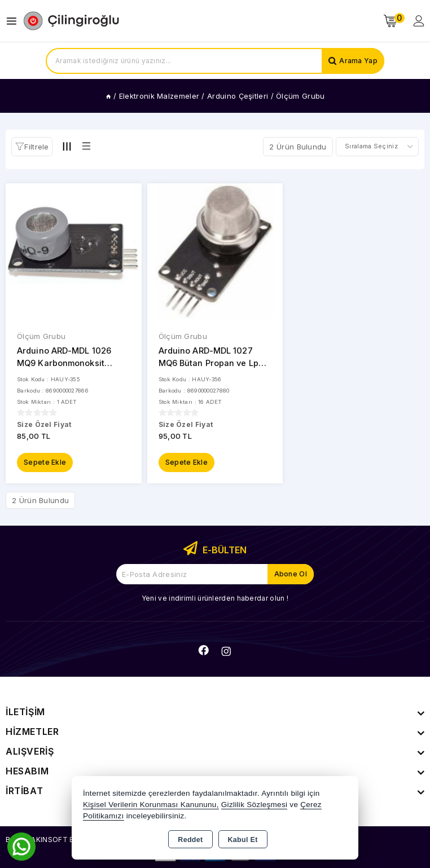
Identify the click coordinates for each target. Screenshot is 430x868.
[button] (32, 147)
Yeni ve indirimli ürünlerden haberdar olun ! (215, 598)
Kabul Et (243, 840)
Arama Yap (358, 61)
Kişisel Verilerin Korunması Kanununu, (151, 805)
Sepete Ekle (45, 462)
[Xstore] (71, 21)
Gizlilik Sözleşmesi (254, 805)
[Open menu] (14, 21)
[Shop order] (377, 147)
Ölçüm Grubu (41, 336)
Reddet (190, 840)
